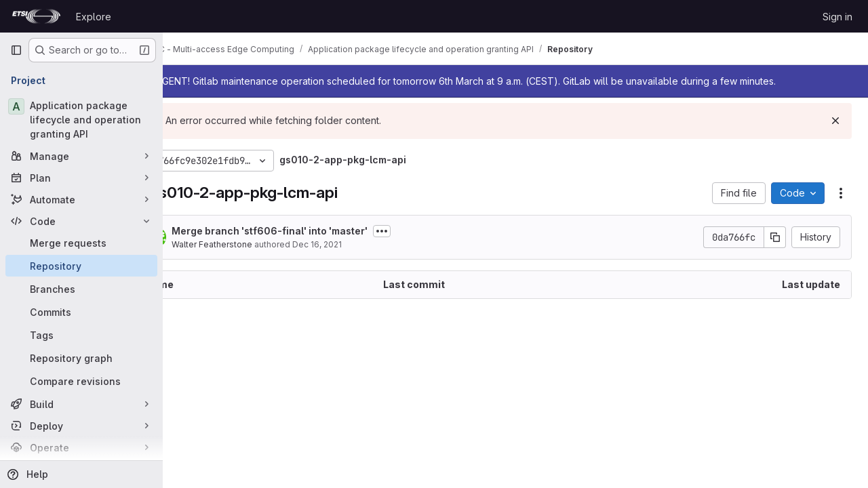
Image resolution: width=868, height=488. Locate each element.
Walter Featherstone (258, 244)
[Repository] (81, 266)
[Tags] (81, 335)
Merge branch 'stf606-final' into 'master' (316, 231)
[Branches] (81, 289)
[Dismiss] (835, 121)
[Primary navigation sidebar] (16, 50)
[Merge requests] (81, 243)
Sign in (837, 17)
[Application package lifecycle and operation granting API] (81, 120)
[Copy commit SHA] (775, 237)
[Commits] (81, 312)
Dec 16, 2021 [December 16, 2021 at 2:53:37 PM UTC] (363, 244)
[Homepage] (36, 16)
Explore (94, 17)
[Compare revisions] (81, 381)
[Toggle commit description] (428, 231)
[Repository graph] (81, 358)
